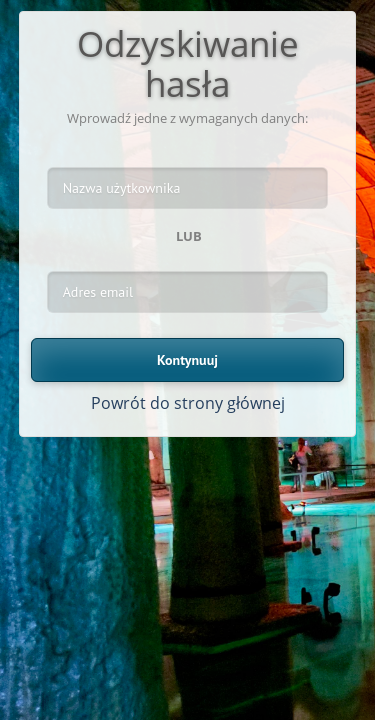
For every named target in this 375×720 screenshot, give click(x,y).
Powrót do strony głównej (188, 403)
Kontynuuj (187, 360)
